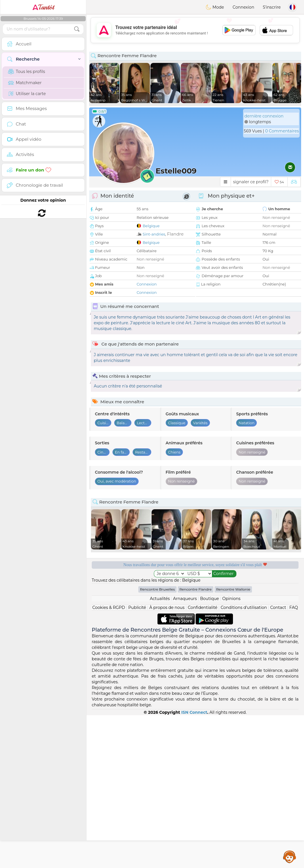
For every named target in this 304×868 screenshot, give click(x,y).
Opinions (231, 751)
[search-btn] (77, 29)
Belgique (151, 226)
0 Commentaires (282, 131)
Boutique (210, 751)
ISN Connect (194, 865)
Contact (278, 760)
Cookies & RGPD (109, 760)
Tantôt (43, 7)
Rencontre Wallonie (233, 742)
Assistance (290, 857)
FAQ (294, 760)
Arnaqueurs (185, 751)
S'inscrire (272, 7)
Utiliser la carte (27, 94)
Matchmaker (25, 83)
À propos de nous (167, 760)
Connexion (243, 7)
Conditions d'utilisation (244, 760)
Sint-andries (154, 234)
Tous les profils (27, 72)
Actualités (160, 751)
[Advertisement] (195, 30)
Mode (215, 7)
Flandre (175, 234)
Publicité (137, 760)
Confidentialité (203, 760)
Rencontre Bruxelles (157, 742)
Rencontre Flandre (196, 742)
